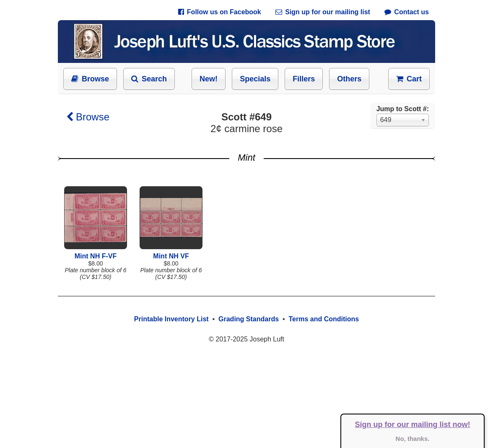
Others (349, 79)
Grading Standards (249, 319)
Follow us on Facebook (220, 12)
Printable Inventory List (171, 319)
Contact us (407, 12)
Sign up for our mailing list (323, 12)
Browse (90, 79)
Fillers (304, 79)
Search (149, 79)
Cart (409, 79)
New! (209, 79)
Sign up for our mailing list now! (413, 425)
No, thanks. (413, 439)
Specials (255, 79)
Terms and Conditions (324, 319)
